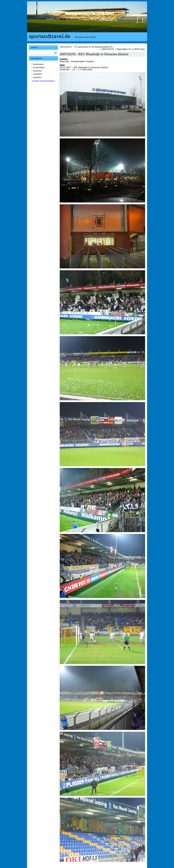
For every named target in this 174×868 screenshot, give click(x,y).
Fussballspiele (38, 64)
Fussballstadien (39, 67)
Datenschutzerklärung (48, 81)
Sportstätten (37, 74)
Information (37, 77)
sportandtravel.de (50, 36)
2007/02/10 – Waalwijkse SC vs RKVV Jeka (123, 49)
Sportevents (37, 71)
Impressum (36, 81)
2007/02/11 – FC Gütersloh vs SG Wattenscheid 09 (86, 47)
